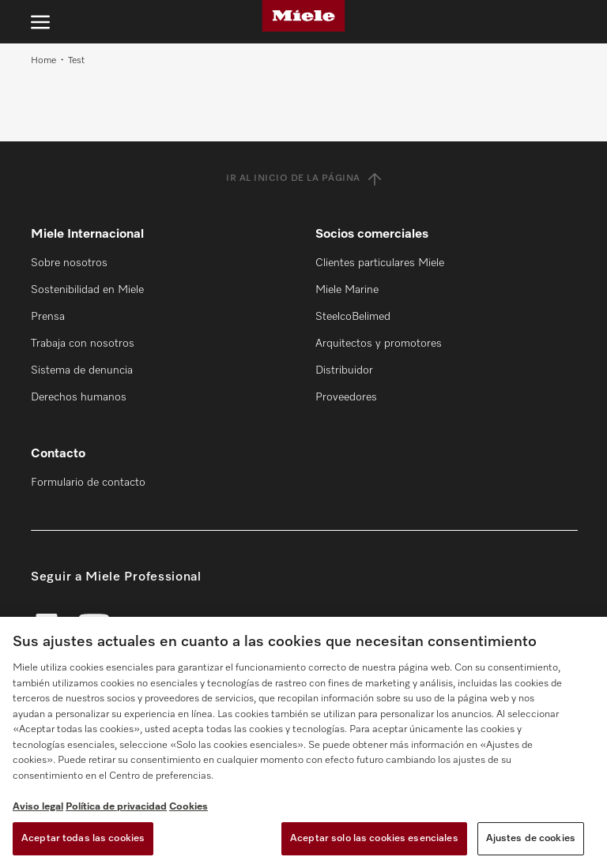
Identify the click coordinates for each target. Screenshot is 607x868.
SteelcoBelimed (353, 317)
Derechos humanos (79, 397)
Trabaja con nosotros (83, 344)
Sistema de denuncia (82, 370)
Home (43, 61)
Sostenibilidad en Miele (87, 290)
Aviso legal (38, 807)
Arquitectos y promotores (379, 344)
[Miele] (303, 16)
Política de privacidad (116, 807)
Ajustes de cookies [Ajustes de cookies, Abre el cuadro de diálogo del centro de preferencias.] (531, 838)
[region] (303, 742)
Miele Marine (347, 290)
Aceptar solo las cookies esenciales (374, 838)
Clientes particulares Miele (380, 263)
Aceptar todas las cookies (83, 838)
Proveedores (346, 397)
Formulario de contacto (88, 483)
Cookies (189, 807)
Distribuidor (344, 370)
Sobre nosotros (69, 263)
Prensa (48, 317)
